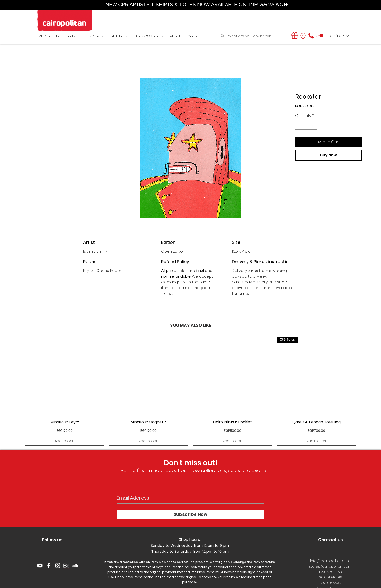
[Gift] (295, 36)
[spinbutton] (306, 125)
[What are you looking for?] (252, 36)
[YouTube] (40, 565)
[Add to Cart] (65, 441)
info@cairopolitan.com (330, 561)
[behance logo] (66, 565)
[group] (190, 391)
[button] (320, 36)
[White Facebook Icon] (49, 565)
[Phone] (311, 36)
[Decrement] (299, 125)
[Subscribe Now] (190, 514)
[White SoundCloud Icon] (75, 565)
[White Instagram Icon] (58, 565)
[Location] (303, 36)
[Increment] (313, 125)
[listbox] (339, 36)
